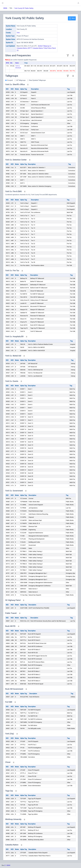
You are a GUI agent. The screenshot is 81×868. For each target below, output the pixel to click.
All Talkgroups (21, 80)
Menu (72, 18)
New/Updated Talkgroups (37, 80)
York (18, 33)
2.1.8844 (7, 865)
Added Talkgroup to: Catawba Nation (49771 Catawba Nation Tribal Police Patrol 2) (36, 48)
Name (17, 63)
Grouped (10, 80)
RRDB (5, 8)
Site (11, 63)
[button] (78, 3)
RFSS (8, 63)
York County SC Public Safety (24, 8)
